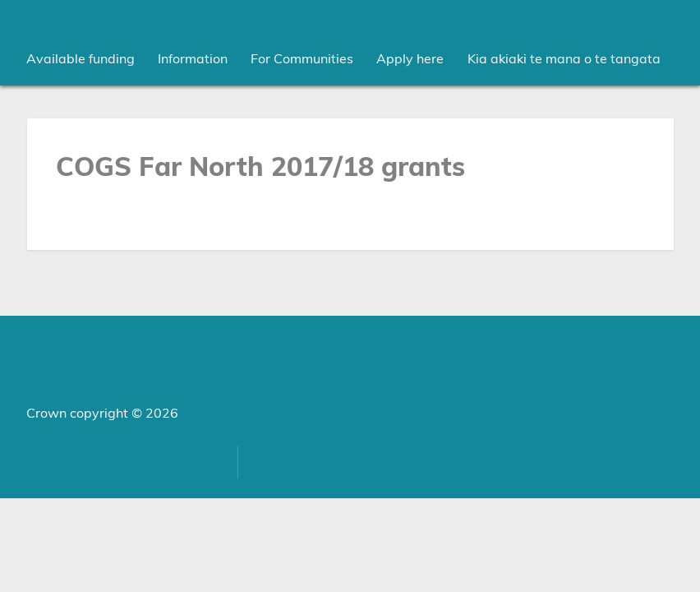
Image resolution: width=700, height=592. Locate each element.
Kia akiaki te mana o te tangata (564, 59)
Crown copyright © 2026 (102, 414)
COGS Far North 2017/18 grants (260, 168)
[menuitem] (81, 59)
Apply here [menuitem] (410, 59)
